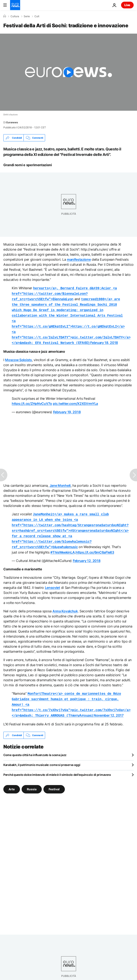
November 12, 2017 (109, 706)
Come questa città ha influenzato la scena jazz (35, 745)
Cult (37, 16)
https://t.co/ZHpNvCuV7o (32, 399)
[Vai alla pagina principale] (15, 5)
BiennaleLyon (64, 293)
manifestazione (79, 259)
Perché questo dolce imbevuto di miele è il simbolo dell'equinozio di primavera (57, 765)
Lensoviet (52, 580)
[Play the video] (68, 72)
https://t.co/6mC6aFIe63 (95, 545)
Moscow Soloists (18, 355)
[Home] (5, 16)
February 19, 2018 (67, 407)
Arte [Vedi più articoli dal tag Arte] (12, 779)
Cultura (15, 16)
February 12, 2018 (87, 553)
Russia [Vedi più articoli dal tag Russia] (32, 779)
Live (127, 5)
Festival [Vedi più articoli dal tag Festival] (54, 779)
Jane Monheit (60, 481)
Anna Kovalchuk (65, 604)
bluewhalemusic (70, 525)
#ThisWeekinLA (63, 545)
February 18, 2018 (104, 338)
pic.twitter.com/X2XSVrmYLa (75, 399)
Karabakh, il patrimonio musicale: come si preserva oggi (42, 755)
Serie (27, 16)
